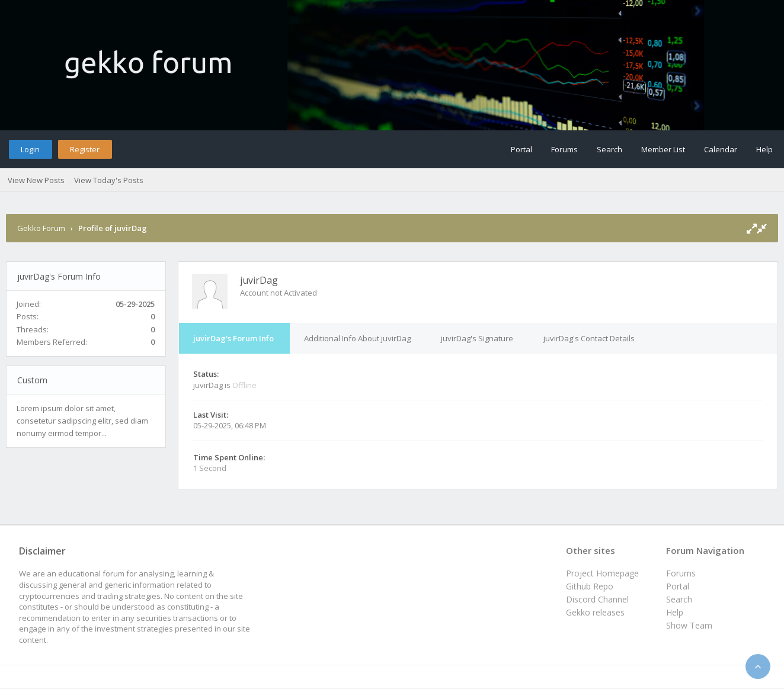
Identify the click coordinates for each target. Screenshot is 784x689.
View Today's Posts (109, 180)
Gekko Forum (41, 228)
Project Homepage (602, 573)
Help (764, 149)
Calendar (721, 149)
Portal (521, 149)
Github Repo (590, 586)
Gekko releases (595, 612)
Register (85, 149)
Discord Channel (597, 599)
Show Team (689, 625)
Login (30, 149)
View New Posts (36, 180)
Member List (663, 149)
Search (609, 149)
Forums (564, 149)
